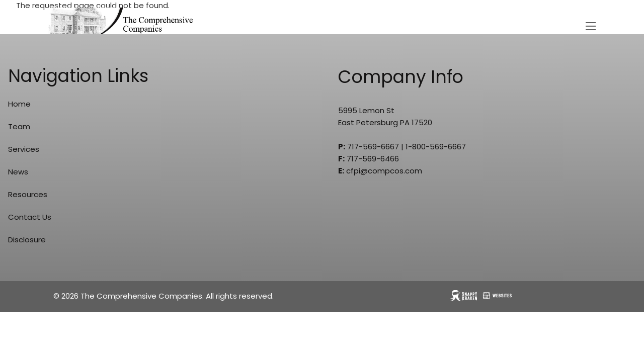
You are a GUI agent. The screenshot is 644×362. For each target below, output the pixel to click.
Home (19, 104)
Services (24, 149)
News (18, 172)
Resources (28, 194)
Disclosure (27, 240)
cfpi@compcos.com (384, 171)
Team (19, 126)
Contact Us (30, 217)
